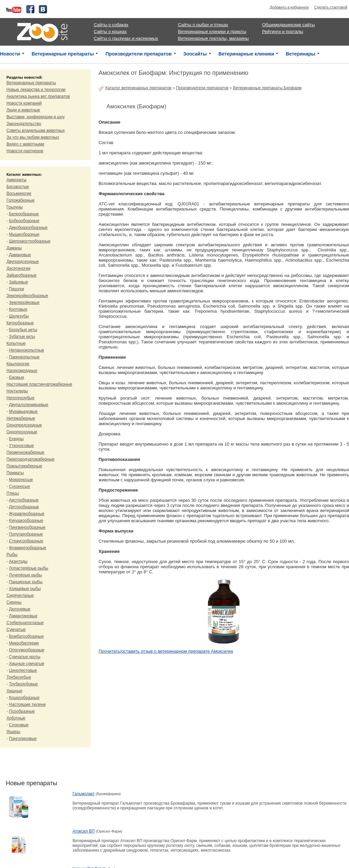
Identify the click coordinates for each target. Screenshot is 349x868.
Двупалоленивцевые (28, 405)
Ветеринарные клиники (246, 54)
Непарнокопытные (26, 350)
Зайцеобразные (21, 275)
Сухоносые (19, 486)
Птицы (13, 493)
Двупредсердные (23, 262)
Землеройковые (24, 303)
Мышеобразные (24, 234)
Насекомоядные (22, 371)
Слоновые (19, 725)
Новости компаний (24, 103)
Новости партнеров (25, 151)
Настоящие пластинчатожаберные (39, 384)
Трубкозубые (19, 677)
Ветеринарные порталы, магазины (213, 38)
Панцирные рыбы (26, 582)
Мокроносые (21, 480)
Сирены (14, 602)
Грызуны (15, 207)
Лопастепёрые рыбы (28, 568)
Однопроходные (22, 432)
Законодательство (24, 124)
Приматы (15, 473)
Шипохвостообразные (30, 241)
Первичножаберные (25, 452)
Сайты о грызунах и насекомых (126, 38)
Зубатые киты (22, 337)
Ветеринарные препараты (63, 54)
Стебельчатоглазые (25, 623)
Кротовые (18, 309)
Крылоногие (18, 364)
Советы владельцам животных (36, 130)
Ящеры (13, 732)
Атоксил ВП (84, 831)
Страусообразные (26, 541)
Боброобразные (24, 221)
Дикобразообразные (28, 228)
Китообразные (20, 323)
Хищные (14, 691)
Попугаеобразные (26, 534)
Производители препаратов (138, 54)
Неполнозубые (20, 398)
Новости (10, 54)
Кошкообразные (24, 698)
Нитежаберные (21, 418)
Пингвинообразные (27, 527)
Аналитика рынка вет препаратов (38, 96)
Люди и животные (23, 110)
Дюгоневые (20, 609)
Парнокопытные (24, 357)
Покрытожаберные (24, 466)
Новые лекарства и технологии (36, 90)
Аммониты (17, 180)
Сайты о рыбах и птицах (203, 25)
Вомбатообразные (26, 636)
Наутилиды (17, 391)
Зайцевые (18, 282)
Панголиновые (23, 739)
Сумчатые (16, 630)
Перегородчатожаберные (31, 459)
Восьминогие (19, 193)
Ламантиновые (23, 616)
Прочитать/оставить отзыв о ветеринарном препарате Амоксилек (166, 651)
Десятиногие (19, 268)
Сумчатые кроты (25, 657)
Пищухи (16, 289)
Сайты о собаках (111, 25)
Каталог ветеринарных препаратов (138, 88)
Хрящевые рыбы (25, 589)
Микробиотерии (24, 643)
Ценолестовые (23, 670)
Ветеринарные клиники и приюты (212, 32)
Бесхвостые (18, 187)
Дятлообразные (24, 507)
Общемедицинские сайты (289, 25)
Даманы (14, 248)
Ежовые (16, 377)
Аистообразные (24, 500)
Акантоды (18, 561)
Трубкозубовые (23, 684)
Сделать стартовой (331, 7)
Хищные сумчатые (26, 664)
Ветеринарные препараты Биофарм (267, 88)
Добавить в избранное (290, 7)
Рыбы (12, 555)
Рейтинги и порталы (283, 32)
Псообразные (22, 711)
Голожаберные (21, 200)
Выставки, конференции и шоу (36, 117)
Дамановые (20, 255)
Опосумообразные (26, 650)
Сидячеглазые (20, 595)
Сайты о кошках (110, 32)
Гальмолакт (84, 794)
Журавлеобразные (27, 514)
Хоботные (16, 718)
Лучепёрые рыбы (25, 575)
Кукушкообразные (26, 521)
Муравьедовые (23, 412)
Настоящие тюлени (27, 704)
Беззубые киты (23, 330)
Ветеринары (300, 54)
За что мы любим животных (33, 137)
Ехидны (16, 439)
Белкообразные (24, 214)
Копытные (16, 343)
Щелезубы (19, 316)
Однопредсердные (24, 425)
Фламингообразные (27, 548)
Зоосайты (195, 54)
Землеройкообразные (27, 296)
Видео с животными (25, 144)
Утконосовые (21, 446)
